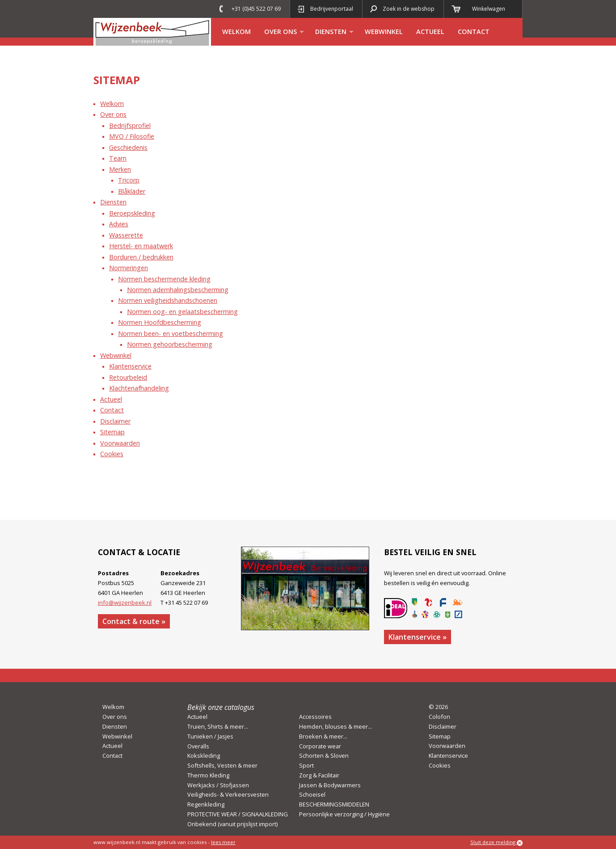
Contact (474, 32)
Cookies (112, 454)
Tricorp (129, 180)
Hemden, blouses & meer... (335, 726)
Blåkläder (132, 191)
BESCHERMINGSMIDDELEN (334, 804)
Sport (306, 765)
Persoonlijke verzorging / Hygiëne (344, 814)
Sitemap (112, 432)
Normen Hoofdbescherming (160, 322)
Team (118, 158)
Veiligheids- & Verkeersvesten (228, 794)
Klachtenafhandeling (139, 388)
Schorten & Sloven (324, 756)
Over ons (281, 32)
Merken (120, 169)
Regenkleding (206, 804)
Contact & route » (134, 621)
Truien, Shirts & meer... (218, 726)
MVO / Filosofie (132, 136)
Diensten (331, 32)
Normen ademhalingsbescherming (178, 290)
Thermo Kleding (208, 775)
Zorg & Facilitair (319, 775)
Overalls (198, 746)
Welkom (236, 32)
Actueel (430, 32)
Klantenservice (130, 366)
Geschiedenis (128, 147)
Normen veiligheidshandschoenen (168, 300)
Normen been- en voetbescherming (171, 333)
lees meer (223, 842)
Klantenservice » (418, 637)
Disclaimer (115, 421)
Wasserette (126, 235)
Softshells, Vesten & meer (222, 765)
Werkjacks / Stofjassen (218, 785)
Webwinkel (384, 32)
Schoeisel (312, 794)
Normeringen (129, 268)
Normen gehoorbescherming (170, 344)
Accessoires (315, 717)
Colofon (439, 717)
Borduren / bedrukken (141, 257)
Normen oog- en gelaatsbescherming (182, 312)
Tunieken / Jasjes (210, 736)
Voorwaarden (120, 443)
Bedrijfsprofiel (130, 125)
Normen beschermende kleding (164, 279)
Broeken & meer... (323, 736)
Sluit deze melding (496, 842)
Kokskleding (204, 756)
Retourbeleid (128, 377)
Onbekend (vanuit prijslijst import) (232, 824)
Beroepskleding (132, 213)
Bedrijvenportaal (332, 9)
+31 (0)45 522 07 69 (256, 9)
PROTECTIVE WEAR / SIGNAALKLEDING (238, 814)
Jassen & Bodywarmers (330, 785)
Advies (119, 224)
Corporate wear (320, 746)
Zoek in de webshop (409, 9)
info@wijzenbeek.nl (125, 603)
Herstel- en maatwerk (141, 246)
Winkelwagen (489, 9)
